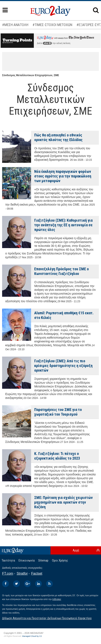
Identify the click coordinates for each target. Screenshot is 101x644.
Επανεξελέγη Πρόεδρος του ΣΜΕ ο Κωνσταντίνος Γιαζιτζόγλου (61, 271)
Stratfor (22, 573)
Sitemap (43, 560)
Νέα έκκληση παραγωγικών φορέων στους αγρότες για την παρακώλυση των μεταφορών (63, 176)
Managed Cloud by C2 (32, 636)
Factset (37, 573)
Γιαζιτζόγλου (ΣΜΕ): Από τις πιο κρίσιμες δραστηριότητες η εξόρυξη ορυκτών (63, 366)
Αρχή (76, 550)
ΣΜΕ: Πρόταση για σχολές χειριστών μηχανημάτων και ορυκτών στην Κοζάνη (63, 502)
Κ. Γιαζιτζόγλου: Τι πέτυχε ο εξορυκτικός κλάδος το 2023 (57, 456)
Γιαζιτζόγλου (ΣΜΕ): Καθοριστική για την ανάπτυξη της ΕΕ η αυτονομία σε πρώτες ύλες (63, 225)
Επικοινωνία (27, 560)
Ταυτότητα (8, 560)
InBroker (57, 599)
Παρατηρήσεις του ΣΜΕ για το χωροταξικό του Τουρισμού (58, 412)
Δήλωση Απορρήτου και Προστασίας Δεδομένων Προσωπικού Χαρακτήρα (47, 618)
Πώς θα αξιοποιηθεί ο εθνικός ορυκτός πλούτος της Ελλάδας (58, 137)
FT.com (8, 573)
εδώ (47, 43)
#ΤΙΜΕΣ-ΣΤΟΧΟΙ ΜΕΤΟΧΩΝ (52, 25)
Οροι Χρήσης (60, 560)
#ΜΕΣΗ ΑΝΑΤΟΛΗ (15, 25)
